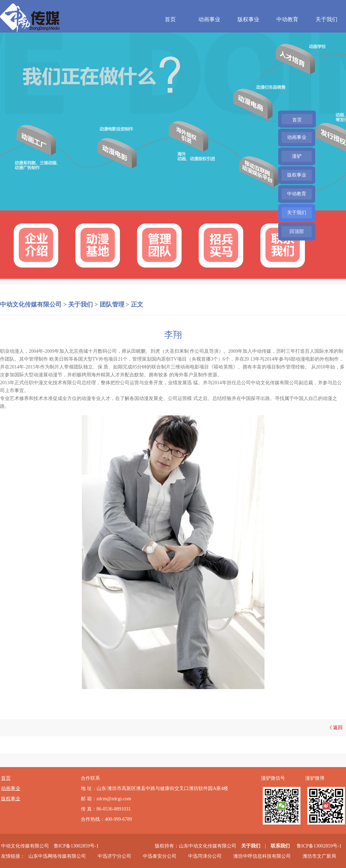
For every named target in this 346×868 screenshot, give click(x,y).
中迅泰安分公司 (160, 856)
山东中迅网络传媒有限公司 (57, 856)
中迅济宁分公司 (114, 856)
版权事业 (248, 19)
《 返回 (335, 728)
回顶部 (297, 231)
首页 (170, 19)
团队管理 (112, 305)
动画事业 (209, 19)
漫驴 (297, 156)
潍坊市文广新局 (319, 856)
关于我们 (326, 19)
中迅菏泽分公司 (205, 856)
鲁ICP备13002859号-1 (76, 846)
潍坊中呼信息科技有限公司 (262, 856)
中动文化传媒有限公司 (31, 305)
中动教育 (287, 19)
